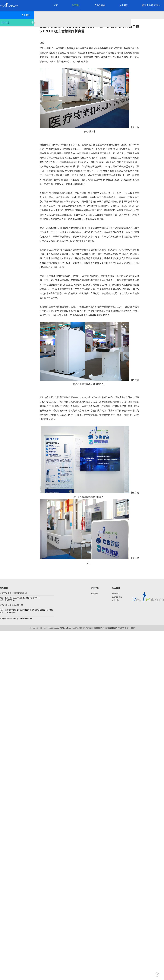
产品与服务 (100, 5)
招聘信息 (115, 594)
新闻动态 (5, 22)
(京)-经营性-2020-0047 (126, 628)
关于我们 (76, 5)
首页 (55, 5)
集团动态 (94, 594)
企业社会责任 (117, 597)
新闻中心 (95, 588)
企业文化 (115, 600)
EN (159, 5)
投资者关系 (148, 5)
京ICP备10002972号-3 (97, 628)
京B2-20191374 (112, 628)
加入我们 (124, 5)
